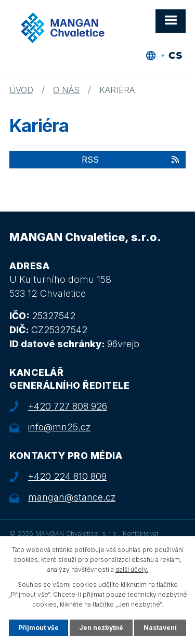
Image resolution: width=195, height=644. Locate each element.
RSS (131, 160)
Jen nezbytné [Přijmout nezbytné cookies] (101, 628)
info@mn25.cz (59, 427)
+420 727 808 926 (68, 406)
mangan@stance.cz (72, 497)
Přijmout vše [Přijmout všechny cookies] (38, 628)
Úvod (21, 90)
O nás (66, 90)
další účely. (132, 569)
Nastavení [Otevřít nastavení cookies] (160, 628)
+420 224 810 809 (67, 476)
